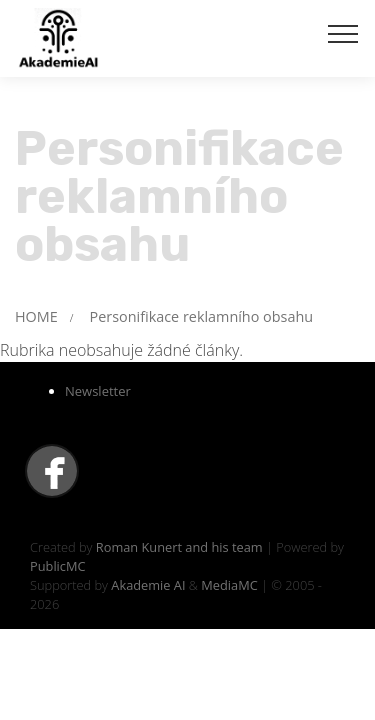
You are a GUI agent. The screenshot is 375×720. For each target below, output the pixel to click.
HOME (36, 316)
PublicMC (58, 566)
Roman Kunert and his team (181, 547)
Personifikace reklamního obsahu (201, 316)
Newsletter (98, 391)
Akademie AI (148, 585)
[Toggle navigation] (343, 33)
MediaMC (229, 585)
